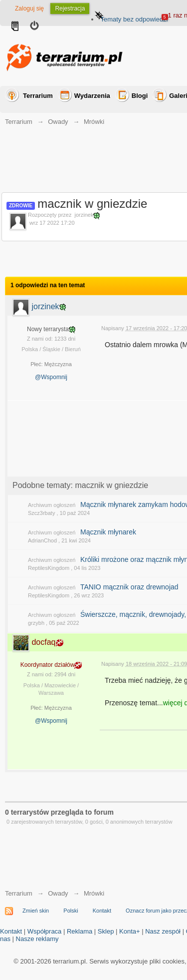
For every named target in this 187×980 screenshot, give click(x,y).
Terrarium (38, 96)
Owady (58, 893)
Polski (71, 911)
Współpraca (45, 931)
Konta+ (130, 931)
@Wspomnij (51, 377)
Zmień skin (36, 911)
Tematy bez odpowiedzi (134, 19)
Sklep (106, 931)
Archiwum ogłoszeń (52, 505)
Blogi (140, 96)
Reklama (80, 931)
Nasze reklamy (37, 939)
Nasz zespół (163, 931)
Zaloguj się (29, 8)
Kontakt (102, 911)
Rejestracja (70, 8)
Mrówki (94, 893)
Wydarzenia (92, 96)
